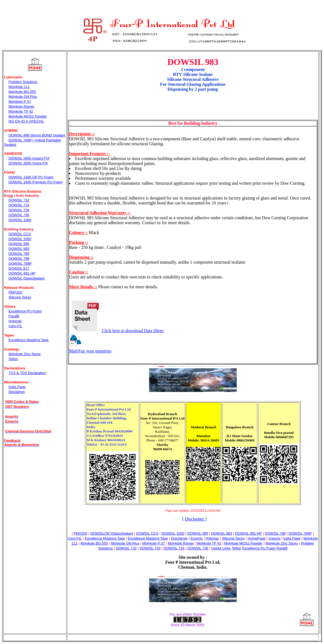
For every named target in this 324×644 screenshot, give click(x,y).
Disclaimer (195, 519)
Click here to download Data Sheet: (117, 331)
